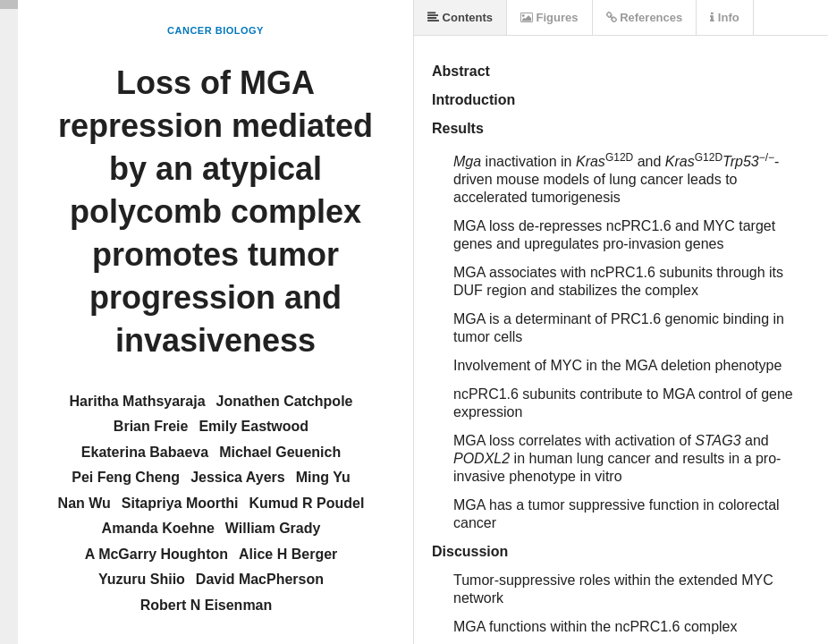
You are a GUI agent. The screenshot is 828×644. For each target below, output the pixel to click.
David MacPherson (260, 579)
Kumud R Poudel (307, 503)
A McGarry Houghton (156, 554)
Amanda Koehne (158, 528)
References (645, 17)
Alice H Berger (288, 554)
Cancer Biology (215, 30)
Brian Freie (151, 426)
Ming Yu (323, 477)
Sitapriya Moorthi (180, 503)
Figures (549, 17)
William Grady (273, 528)
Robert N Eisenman (207, 605)
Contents (460, 17)
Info (724, 17)
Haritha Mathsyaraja (138, 401)
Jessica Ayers (238, 477)
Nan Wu (84, 503)
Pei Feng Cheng (126, 477)
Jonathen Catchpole (285, 401)
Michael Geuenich (280, 452)
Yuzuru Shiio (142, 579)
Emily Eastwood (253, 426)
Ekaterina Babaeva (145, 452)
